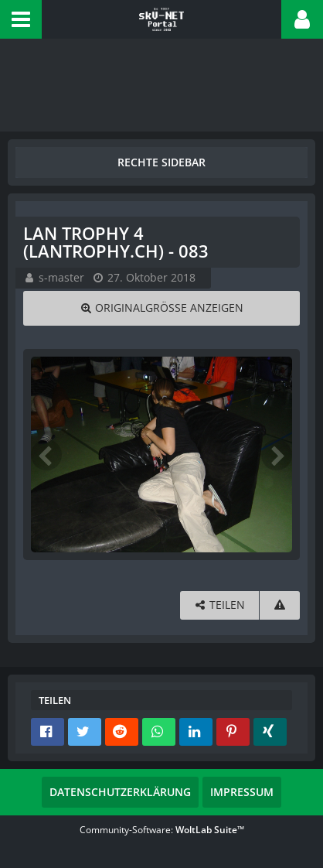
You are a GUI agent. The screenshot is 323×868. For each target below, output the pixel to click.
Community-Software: (162, 830)
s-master (61, 277)
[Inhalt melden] (280, 605)
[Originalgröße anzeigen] (161, 308)
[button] (21, 19)
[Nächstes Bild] (277, 455)
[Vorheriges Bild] (46, 455)
